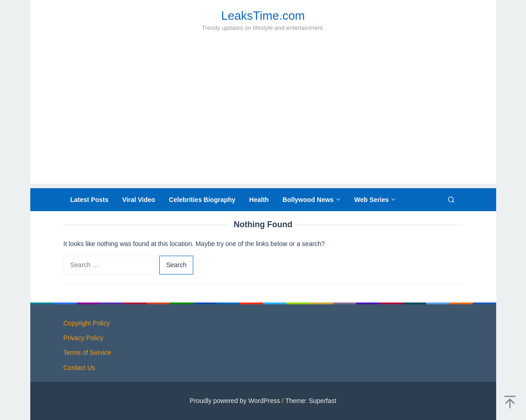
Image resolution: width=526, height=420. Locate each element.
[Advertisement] (263, 119)
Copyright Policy (87, 323)
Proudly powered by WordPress (235, 401)
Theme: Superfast (311, 401)
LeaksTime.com (263, 16)
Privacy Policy (83, 338)
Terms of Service (87, 353)
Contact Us (79, 368)
